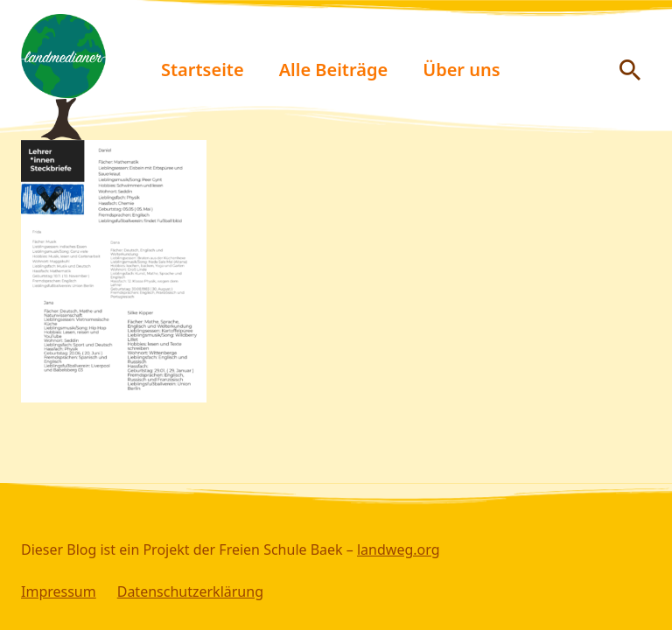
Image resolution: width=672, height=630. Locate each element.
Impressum (59, 591)
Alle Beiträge (334, 70)
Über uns (461, 70)
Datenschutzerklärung (190, 591)
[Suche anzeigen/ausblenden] (630, 70)
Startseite (203, 70)
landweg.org (399, 549)
